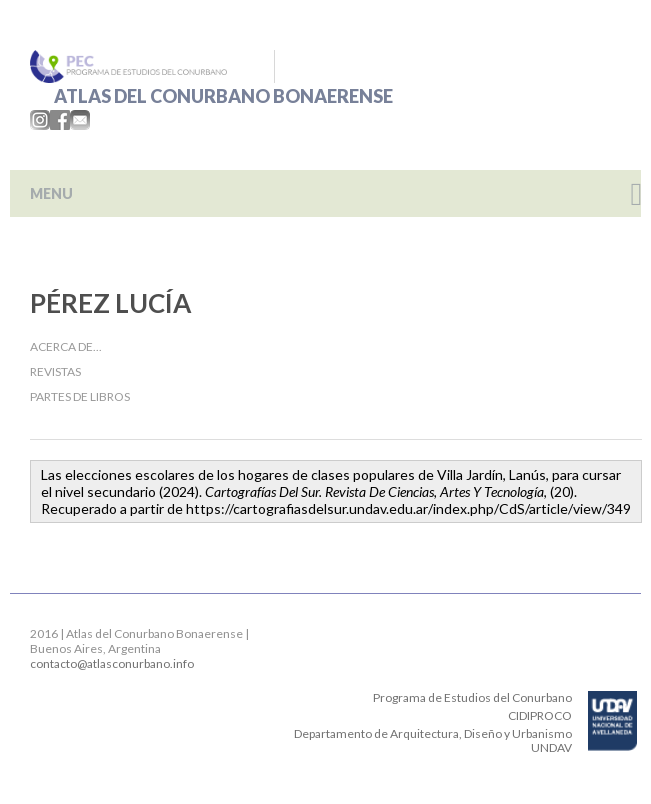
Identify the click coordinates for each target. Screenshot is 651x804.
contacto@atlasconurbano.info (112, 663)
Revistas (55, 371)
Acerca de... (66, 346)
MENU (51, 193)
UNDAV (551, 747)
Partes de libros (80, 396)
